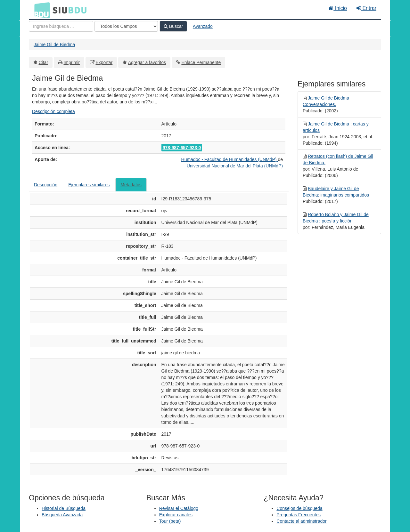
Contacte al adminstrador (301, 521)
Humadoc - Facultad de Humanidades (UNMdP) (230, 159)
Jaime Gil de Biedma (54, 44)
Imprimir (72, 62)
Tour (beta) (170, 521)
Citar (44, 62)
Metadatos (131, 185)
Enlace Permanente (201, 62)
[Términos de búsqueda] (61, 26)
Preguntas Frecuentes (299, 515)
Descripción (46, 185)
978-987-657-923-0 (182, 148)
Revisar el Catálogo (179, 508)
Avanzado (203, 26)
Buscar (173, 26)
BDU (40, 10)
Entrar (366, 8)
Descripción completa (53, 111)
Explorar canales (176, 515)
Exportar (104, 62)
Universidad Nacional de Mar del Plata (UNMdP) (235, 166)
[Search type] (126, 26)
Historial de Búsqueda (64, 508)
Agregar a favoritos (147, 62)
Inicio (338, 8)
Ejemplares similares (89, 185)
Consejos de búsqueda (299, 508)
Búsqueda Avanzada (62, 515)
